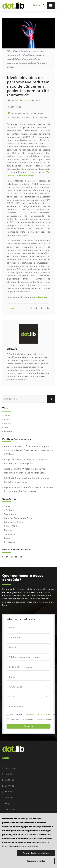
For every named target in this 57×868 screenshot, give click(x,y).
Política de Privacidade (40, 715)
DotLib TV (10, 810)
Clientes (9, 798)
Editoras (9, 780)
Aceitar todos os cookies (36, 853)
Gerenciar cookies (36, 861)
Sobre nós (10, 768)
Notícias (8, 530)
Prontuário (10, 542)
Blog (7, 804)
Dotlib (7, 538)
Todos (7, 416)
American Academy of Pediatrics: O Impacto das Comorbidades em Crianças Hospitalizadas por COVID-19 (29, 450)
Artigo (7, 420)
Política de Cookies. (29, 846)
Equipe (9, 774)
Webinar (8, 432)
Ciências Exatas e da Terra (18, 518)
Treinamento (11, 514)
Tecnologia (9, 534)
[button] (37, 5)
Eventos (9, 792)
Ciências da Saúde (14, 522)
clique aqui (42, 297)
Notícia (8, 424)
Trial (6, 428)
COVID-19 (9, 510)
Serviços (9, 786)
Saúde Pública (12, 526)
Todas (7, 506)
